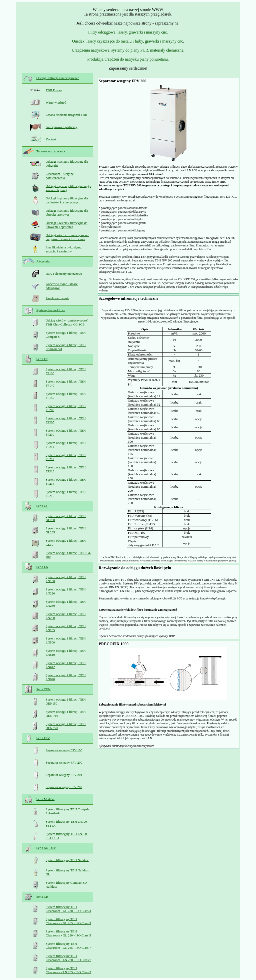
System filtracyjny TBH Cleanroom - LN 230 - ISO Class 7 (68, 958)
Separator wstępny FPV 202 (64, 787)
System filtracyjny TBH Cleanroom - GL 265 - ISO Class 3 (68, 921)
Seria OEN (44, 689)
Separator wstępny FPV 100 (64, 750)
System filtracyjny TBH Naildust (67, 860)
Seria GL (42, 506)
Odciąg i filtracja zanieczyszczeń (58, 78)
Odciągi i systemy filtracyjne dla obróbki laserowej (67, 213)
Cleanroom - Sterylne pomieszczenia (60, 176)
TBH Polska (54, 90)
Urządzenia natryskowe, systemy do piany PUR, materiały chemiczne (128, 50)
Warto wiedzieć (56, 102)
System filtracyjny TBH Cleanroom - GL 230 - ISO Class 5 (68, 933)
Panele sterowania (57, 298)
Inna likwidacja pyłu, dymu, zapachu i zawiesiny (64, 249)
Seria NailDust (46, 848)
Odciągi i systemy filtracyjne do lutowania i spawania (67, 225)
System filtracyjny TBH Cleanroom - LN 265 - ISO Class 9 (68, 970)
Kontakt (51, 139)
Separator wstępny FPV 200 (64, 762)
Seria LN (42, 567)
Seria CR (42, 897)
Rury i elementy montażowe (64, 274)
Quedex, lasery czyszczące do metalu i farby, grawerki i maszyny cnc (127, 41)
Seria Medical (46, 799)
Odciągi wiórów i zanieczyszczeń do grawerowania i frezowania (67, 237)
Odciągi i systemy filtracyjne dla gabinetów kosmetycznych (67, 200)
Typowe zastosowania (51, 151)
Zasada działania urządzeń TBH (66, 115)
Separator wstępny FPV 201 (64, 775)
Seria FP (42, 359)
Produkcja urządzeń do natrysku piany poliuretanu (127, 59)
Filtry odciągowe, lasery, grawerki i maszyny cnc (127, 32)
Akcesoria (43, 261)
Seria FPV (43, 738)
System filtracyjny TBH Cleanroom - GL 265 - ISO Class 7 (68, 946)
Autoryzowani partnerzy (62, 127)
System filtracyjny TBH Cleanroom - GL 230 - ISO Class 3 (68, 909)
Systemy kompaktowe (51, 310)
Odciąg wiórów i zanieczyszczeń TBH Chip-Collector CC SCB (67, 322)
